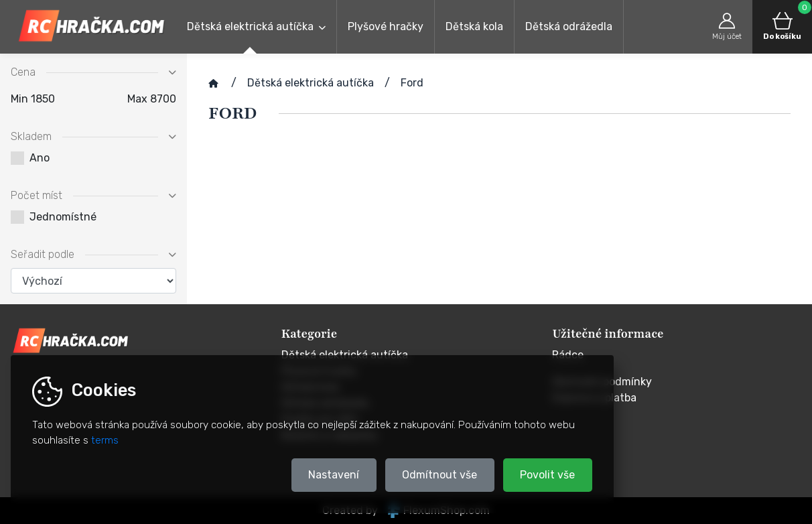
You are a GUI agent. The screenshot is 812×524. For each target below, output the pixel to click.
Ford (412, 83)
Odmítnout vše (439, 475)
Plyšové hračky (386, 26)
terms (105, 440)
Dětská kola (474, 26)
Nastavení (334, 475)
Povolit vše (547, 475)
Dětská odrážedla (569, 26)
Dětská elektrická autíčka (250, 26)
